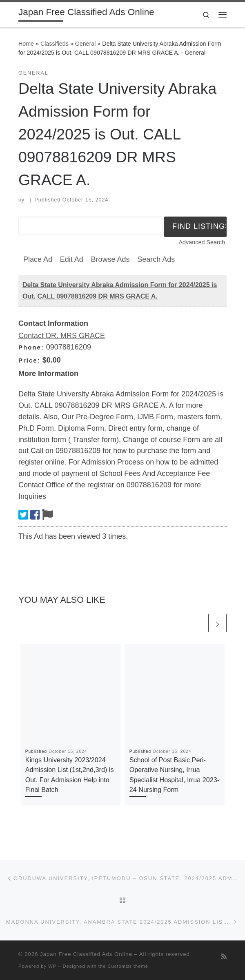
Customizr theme (128, 966)
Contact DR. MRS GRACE (62, 336)
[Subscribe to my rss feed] (224, 957)
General (86, 44)
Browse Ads (110, 259)
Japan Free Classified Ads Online (86, 954)
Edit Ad (72, 259)
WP (52, 966)
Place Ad (38, 259)
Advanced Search (202, 242)
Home (26, 44)
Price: (29, 360)
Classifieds (55, 44)
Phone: (31, 347)
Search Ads (156, 259)
